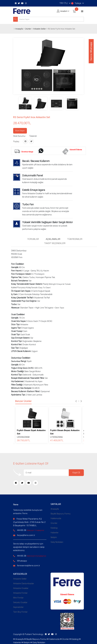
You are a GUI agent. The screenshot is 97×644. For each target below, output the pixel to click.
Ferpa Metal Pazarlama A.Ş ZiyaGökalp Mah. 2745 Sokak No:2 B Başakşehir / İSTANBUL (29, 522)
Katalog (54, 528)
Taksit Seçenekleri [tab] (55, 243)
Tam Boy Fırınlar (20, 612)
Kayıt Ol (76, 473)
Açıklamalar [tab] (53, 239)
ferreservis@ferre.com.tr (29, 565)
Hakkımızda (56, 518)
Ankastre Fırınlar (20, 593)
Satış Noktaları (57, 542)
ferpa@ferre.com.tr (26, 535)
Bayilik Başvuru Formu (61, 514)
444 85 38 (22, 530)
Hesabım (64, 11)
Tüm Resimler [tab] (75, 239)
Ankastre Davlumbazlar (24, 583)
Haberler (55, 532)
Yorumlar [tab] (33, 239)
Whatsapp (22, 561)
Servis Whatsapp (91, 51)
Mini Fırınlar (18, 598)
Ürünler (28, 29)
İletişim (54, 537)
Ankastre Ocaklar (21, 588)
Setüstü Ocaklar (20, 602)
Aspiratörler (18, 607)
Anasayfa (19, 29)
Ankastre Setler (39, 29)
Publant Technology (34, 634)
